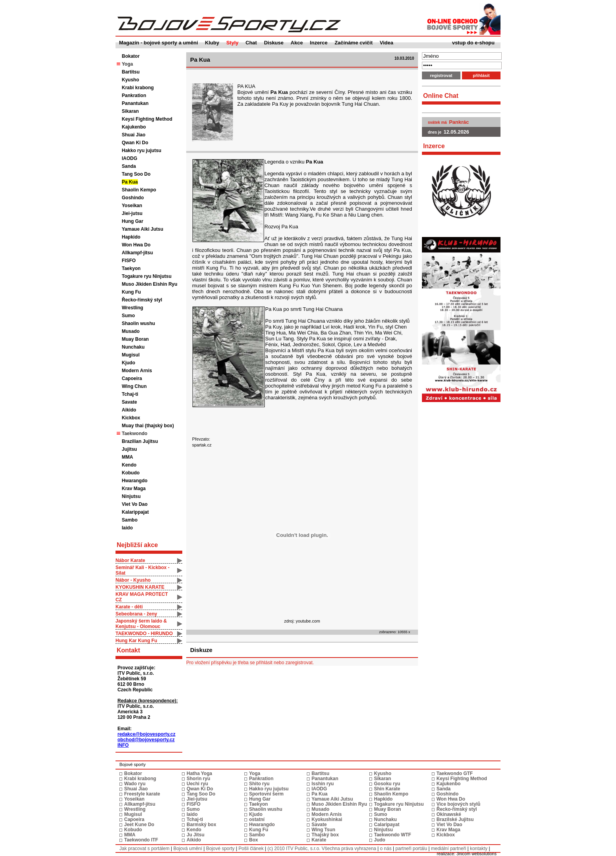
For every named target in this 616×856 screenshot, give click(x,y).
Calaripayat (387, 825)
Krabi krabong (138, 88)
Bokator (131, 56)
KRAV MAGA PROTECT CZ (142, 597)
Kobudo (131, 473)
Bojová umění (188, 849)
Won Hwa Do (136, 245)
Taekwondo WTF (392, 835)
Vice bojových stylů (458, 804)
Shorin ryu (198, 779)
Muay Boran (135, 339)
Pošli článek (251, 849)
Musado (131, 331)
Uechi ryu (197, 784)
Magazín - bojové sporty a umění (159, 43)
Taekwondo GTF (455, 773)
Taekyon (131, 268)
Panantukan (135, 103)
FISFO (129, 261)
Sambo (130, 520)
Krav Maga (134, 489)
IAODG (129, 158)
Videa (387, 43)
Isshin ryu (323, 784)
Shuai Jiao (134, 135)
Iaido (127, 528)
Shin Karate (387, 789)
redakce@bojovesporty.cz (147, 734)
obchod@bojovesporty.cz (146, 740)
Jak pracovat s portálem (144, 849)
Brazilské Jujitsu (455, 819)
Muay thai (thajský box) (148, 426)
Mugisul (131, 355)
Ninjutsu (131, 496)
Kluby (212, 43)
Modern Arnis (137, 371)
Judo (380, 840)
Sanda (129, 166)
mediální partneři (448, 849)
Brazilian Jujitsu (140, 441)
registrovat (441, 75)
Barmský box (201, 825)
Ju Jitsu (195, 835)
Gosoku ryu (387, 784)
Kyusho (130, 80)
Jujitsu (129, 449)
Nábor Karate (130, 560)
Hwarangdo (135, 481)
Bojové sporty (220, 849)
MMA (127, 457)
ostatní (257, 819)
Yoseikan (132, 206)
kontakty (479, 849)
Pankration (134, 96)
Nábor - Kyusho (133, 580)
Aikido (129, 410)
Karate (319, 840)
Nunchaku (133, 347)
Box (254, 840)
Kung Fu (131, 292)
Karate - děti (129, 607)
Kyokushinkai (327, 819)
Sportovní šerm (266, 794)
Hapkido (131, 237)
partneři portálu (411, 849)
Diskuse (274, 43)
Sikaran (130, 111)
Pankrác (459, 122)
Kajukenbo (134, 127)
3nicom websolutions (477, 854)
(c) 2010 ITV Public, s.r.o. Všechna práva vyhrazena (322, 849)
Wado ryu (135, 784)
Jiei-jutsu (132, 213)
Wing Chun (134, 386)
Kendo (129, 465)
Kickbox (131, 418)
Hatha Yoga (199, 773)
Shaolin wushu (138, 323)
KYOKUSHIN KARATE (140, 587)
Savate (129, 402)
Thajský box (325, 835)
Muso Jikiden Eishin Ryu (149, 284)
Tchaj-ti (130, 394)
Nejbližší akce (137, 545)
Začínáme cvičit (354, 43)
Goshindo (133, 198)
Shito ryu (259, 784)
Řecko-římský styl (142, 300)
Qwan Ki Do (135, 143)
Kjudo (128, 363)
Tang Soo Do (136, 174)
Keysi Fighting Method (147, 119)
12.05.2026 (456, 132)
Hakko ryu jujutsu (142, 151)
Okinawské (449, 814)
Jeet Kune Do (139, 825)
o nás (386, 849)
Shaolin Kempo (139, 190)
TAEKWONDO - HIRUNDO (144, 634)
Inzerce (319, 43)
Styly (232, 43)
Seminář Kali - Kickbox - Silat (142, 570)
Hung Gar (133, 221)
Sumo (128, 316)
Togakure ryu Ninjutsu (147, 276)
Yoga (255, 773)
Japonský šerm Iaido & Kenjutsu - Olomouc (141, 624)
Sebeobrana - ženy (136, 614)
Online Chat (441, 96)
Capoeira (132, 378)
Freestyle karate (142, 794)
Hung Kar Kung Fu (136, 641)
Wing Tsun (323, 830)
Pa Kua (130, 182)
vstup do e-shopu (473, 43)
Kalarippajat (135, 512)
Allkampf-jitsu (137, 253)
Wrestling (132, 308)
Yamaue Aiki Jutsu (143, 229)
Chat (251, 43)
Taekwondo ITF (141, 840)
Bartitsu (131, 72)
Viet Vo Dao (135, 504)
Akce (297, 43)
